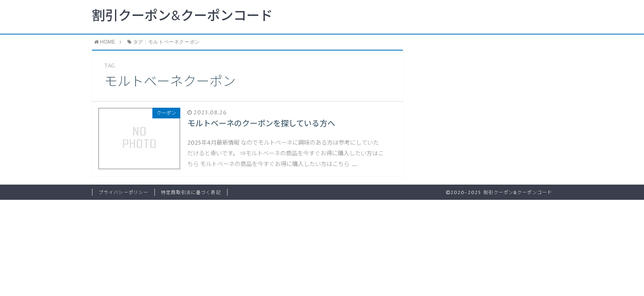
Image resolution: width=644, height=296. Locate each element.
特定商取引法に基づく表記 (191, 193)
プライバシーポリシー (123, 193)
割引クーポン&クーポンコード (182, 16)
